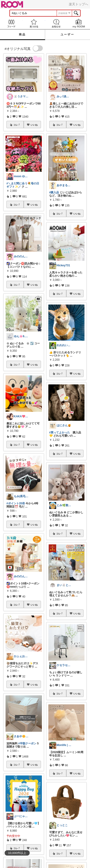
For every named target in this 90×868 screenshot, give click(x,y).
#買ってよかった (60, 433)
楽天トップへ (78, 4)
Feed (11, 23)
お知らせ (56, 23)
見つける (34, 23)
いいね (34, 125)
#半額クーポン (27, 743)
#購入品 (54, 192)
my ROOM (79, 23)
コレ (17, 125)
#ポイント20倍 (16, 503)
